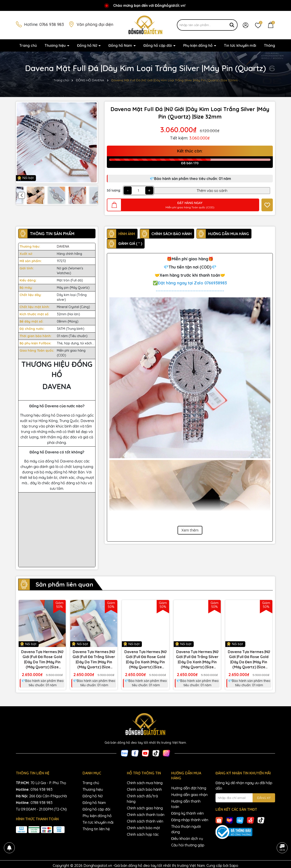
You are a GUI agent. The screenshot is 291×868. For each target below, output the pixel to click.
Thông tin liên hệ (96, 829)
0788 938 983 (41, 803)
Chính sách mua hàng (145, 783)
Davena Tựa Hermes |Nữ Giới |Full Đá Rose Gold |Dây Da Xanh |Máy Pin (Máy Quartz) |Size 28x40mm (145, 660)
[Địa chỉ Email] (245, 798)
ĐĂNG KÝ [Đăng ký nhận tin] (264, 798)
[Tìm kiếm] (232, 25)
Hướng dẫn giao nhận (189, 795)
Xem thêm (190, 530)
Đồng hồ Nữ (88, 45)
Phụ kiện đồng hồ (198, 45)
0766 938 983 (52, 24)
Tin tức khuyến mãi (240, 45)
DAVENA (63, 246)
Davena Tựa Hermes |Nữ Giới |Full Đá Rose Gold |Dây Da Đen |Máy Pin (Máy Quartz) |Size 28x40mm (249, 660)
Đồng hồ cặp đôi (158, 45)
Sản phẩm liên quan (64, 584)
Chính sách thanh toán (146, 815)
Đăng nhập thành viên (190, 820)
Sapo (234, 866)
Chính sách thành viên (145, 821)
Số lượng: (114, 190)
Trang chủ (28, 45)
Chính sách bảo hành (144, 789)
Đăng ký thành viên (187, 813)
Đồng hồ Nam (121, 45)
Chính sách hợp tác (143, 834)
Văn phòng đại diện (95, 24)
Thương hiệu (56, 45)
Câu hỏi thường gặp (188, 845)
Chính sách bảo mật (143, 828)
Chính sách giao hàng (145, 808)
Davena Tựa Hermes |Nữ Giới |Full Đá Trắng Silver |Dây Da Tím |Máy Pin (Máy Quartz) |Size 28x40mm (94, 660)
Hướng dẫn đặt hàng (189, 788)
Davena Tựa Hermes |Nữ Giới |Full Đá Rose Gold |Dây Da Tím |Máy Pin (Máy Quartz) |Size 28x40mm (42, 660)
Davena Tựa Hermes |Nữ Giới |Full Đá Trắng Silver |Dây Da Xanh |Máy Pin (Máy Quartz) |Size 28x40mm (197, 660)
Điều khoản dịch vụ (187, 838)
